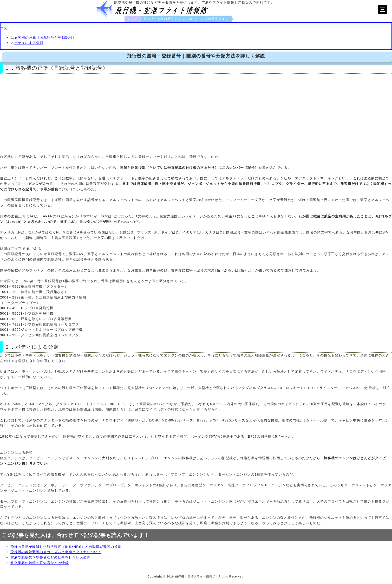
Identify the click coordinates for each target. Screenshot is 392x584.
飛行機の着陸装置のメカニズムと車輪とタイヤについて (56, 552)
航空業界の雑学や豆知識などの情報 (40, 563)
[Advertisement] (196, 114)
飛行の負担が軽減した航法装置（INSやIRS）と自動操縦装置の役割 (66, 547)
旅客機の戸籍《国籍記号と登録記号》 (45, 38)
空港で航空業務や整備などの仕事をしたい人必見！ (52, 557)
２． (10, 347)
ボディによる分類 (29, 43)
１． (10, 68)
